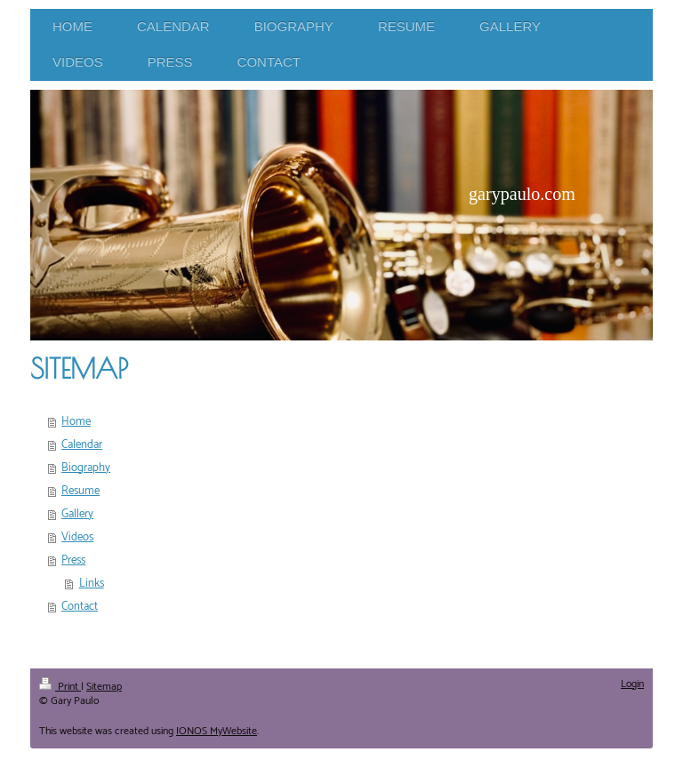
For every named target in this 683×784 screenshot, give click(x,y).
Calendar (82, 445)
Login (632, 684)
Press (73, 560)
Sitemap (104, 687)
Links (92, 584)
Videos (77, 537)
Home (76, 422)
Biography (86, 468)
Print (60, 687)
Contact (80, 607)
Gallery (77, 514)
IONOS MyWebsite (217, 731)
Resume (80, 491)
